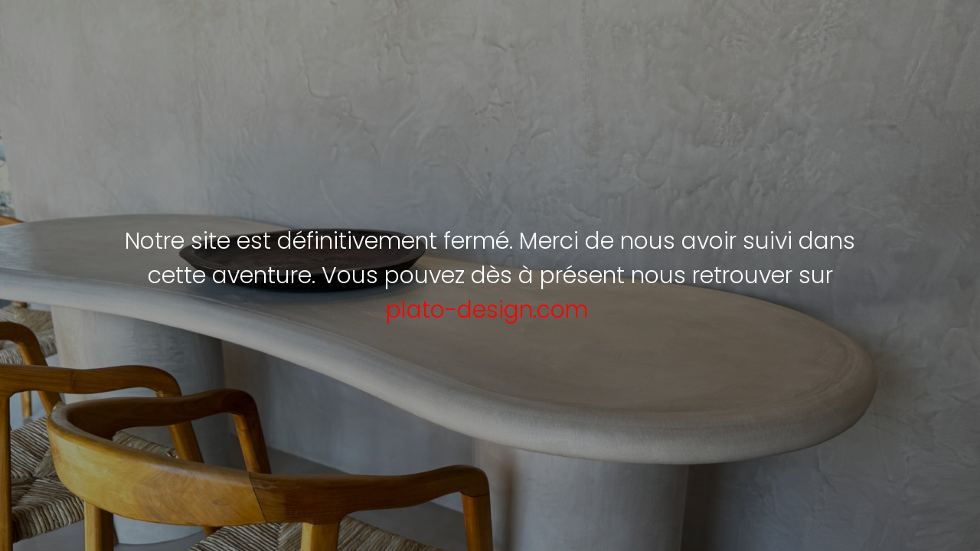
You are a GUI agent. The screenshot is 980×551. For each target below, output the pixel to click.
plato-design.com (487, 310)
